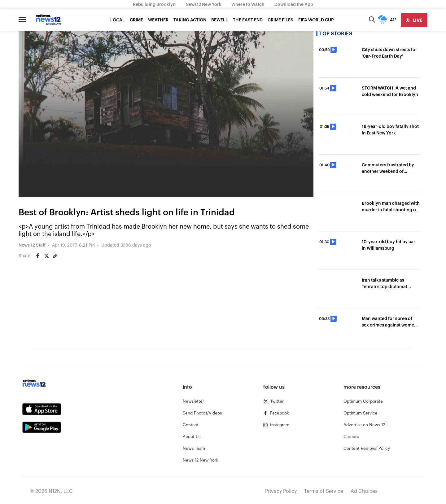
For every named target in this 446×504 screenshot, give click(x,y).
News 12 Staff (32, 245)
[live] (414, 20)
